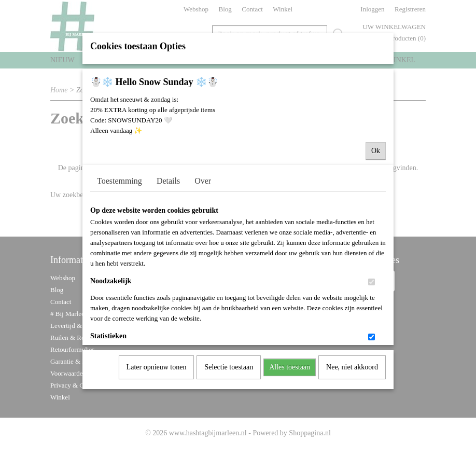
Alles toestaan (290, 381)
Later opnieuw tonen (157, 381)
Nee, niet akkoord (352, 381)
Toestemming (120, 194)
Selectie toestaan (229, 381)
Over (203, 194)
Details (168, 194)
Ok (376, 164)
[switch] (372, 295)
